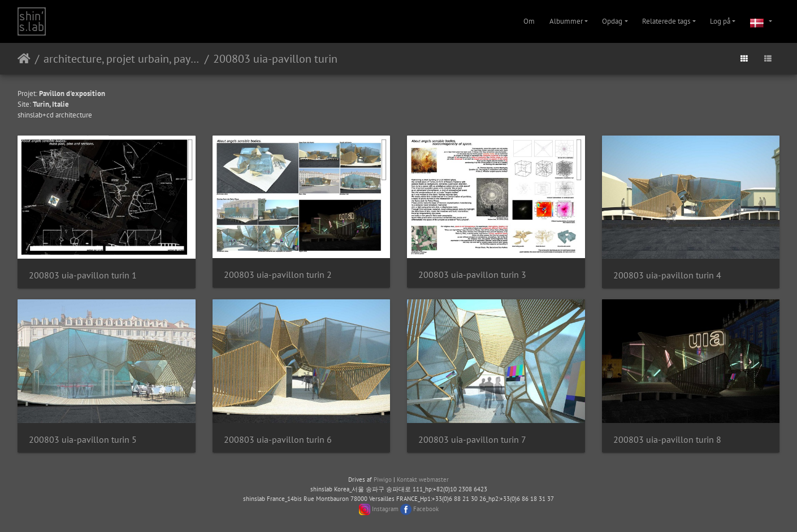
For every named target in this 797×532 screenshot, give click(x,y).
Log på (720, 21)
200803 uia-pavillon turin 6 (278, 440)
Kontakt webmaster (423, 479)
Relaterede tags (666, 21)
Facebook (426, 509)
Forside (24, 59)
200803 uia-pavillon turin (275, 59)
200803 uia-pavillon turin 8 (667, 440)
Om (529, 21)
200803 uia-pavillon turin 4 (667, 275)
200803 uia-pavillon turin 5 (83, 440)
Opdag (612, 21)
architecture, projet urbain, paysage (122, 59)
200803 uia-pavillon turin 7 (472, 440)
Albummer (566, 21)
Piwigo (383, 479)
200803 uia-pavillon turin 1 (83, 275)
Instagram (385, 509)
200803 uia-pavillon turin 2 (278, 275)
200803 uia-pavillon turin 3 (472, 275)
